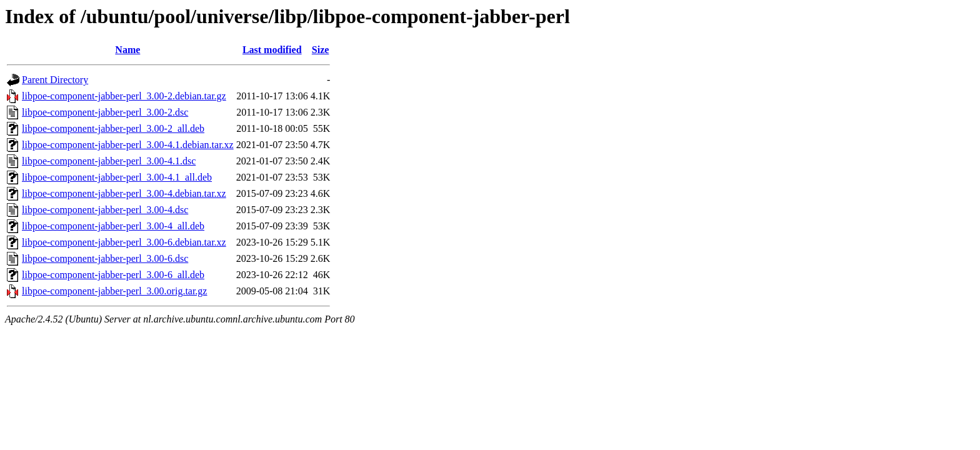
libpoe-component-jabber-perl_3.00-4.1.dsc (109, 161)
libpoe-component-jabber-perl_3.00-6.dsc (105, 258)
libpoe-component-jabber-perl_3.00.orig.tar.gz (114, 291)
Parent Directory (55, 80)
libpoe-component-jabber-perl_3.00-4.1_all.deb (117, 177)
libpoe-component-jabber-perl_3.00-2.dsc (105, 112)
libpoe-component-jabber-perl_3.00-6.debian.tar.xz (124, 242)
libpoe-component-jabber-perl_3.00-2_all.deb (113, 128)
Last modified (272, 50)
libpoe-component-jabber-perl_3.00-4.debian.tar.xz (124, 193)
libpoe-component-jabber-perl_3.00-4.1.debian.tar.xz (128, 145)
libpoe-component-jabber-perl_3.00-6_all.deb (113, 275)
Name (127, 50)
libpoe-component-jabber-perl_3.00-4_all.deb (113, 226)
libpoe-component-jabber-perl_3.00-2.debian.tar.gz (124, 96)
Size (321, 50)
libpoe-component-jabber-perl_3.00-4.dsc (105, 210)
